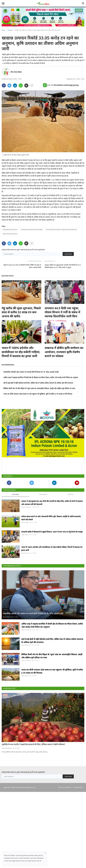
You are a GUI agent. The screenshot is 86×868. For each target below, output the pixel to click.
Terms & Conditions (65, 831)
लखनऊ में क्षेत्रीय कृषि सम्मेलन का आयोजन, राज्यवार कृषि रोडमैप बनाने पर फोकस (64, 352)
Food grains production (10, 229)
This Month (43, 494)
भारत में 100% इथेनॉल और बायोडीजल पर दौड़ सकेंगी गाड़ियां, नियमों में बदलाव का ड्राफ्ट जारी (21, 352)
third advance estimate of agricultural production (61, 229)
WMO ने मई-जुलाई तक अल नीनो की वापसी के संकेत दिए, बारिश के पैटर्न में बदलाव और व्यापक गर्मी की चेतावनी (52, 503)
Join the (61, 85)
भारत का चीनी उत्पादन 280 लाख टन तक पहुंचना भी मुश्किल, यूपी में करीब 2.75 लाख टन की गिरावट (38, 394)
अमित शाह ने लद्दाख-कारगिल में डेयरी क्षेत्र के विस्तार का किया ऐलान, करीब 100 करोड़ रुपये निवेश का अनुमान (41, 377)
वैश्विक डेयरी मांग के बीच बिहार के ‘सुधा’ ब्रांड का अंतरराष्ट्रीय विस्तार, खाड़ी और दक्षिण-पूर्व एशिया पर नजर (39, 388)
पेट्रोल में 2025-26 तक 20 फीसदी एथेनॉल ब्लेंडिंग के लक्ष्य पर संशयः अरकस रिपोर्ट (22, 266)
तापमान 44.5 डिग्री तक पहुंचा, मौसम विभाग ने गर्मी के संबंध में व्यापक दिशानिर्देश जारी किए (62, 312)
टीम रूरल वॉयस (16, 72)
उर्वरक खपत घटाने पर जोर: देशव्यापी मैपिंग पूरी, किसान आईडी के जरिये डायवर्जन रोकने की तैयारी (51, 518)
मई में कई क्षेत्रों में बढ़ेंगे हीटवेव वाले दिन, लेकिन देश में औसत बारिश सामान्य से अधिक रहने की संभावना (38, 383)
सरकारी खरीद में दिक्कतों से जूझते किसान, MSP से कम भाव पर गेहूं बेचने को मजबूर (52, 532)
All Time (70, 494)
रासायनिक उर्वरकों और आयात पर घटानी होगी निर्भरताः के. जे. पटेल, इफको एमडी (31, 372)
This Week (15, 494)
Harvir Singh (25, 522)
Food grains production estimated (32, 229)
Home (3, 30)
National (10, 30)
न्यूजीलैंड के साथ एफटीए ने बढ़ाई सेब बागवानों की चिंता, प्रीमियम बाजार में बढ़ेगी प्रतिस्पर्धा (33, 788)
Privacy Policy (78, 831)
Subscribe (68, 254)
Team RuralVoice (26, 507)
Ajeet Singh (25, 535)
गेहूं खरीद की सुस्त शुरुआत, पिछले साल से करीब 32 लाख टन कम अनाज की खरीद (21, 312)
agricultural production (10, 234)
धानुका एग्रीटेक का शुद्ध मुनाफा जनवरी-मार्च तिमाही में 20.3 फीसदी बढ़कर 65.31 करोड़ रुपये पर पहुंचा (63, 266)
